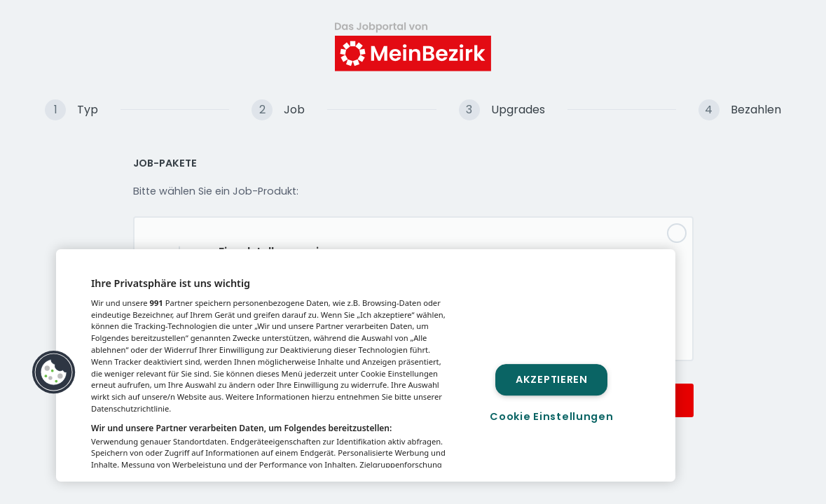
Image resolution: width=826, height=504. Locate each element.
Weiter (651, 400)
